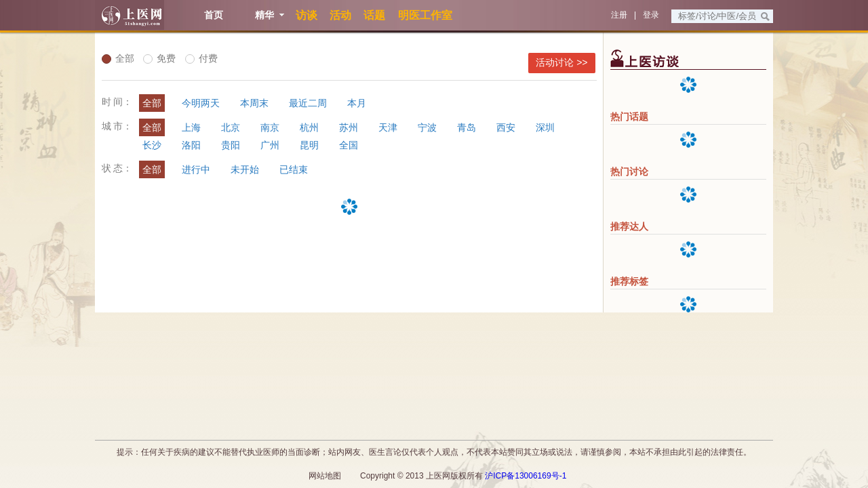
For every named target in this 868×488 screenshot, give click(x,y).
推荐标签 (629, 281)
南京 (270, 127)
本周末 (254, 103)
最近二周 (308, 103)
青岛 (467, 127)
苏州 (349, 127)
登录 (651, 15)
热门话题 (629, 117)
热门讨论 (629, 171)
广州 (270, 145)
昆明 (309, 145)
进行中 (196, 169)
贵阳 (231, 145)
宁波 (427, 127)
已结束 (294, 169)
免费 (159, 58)
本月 (357, 103)
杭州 (309, 127)
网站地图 (325, 476)
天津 (388, 127)
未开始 (245, 169)
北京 (231, 127)
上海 (191, 127)
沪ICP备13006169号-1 (526, 476)
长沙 (152, 145)
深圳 (545, 127)
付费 (201, 58)
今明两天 (201, 103)
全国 (349, 145)
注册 (619, 15)
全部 (118, 58)
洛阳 (191, 145)
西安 (506, 127)
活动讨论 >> (561, 62)
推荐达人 (629, 226)
